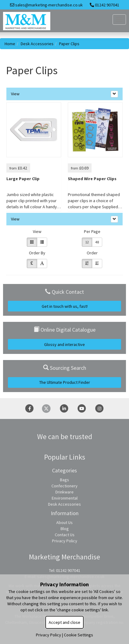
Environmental (65, 498)
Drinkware (64, 492)
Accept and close (64, 622)
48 (97, 242)
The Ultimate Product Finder (65, 382)
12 (87, 242)
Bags (64, 480)
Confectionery (64, 486)
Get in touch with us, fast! (65, 306)
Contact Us (65, 535)
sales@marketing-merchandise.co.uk (46, 5)
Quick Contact (64, 292)
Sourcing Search (65, 368)
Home (10, 44)
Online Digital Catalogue (65, 330)
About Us (64, 522)
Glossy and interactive (64, 344)
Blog (65, 529)
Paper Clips (69, 44)
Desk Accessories (37, 44)
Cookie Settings (78, 635)
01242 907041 (105, 5)
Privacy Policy (65, 541)
